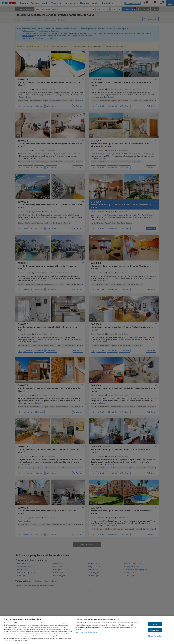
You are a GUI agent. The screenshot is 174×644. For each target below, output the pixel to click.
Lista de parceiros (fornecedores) (87, 632)
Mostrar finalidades (155, 636)
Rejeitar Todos (155, 630)
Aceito (155, 624)
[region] (87, 630)
